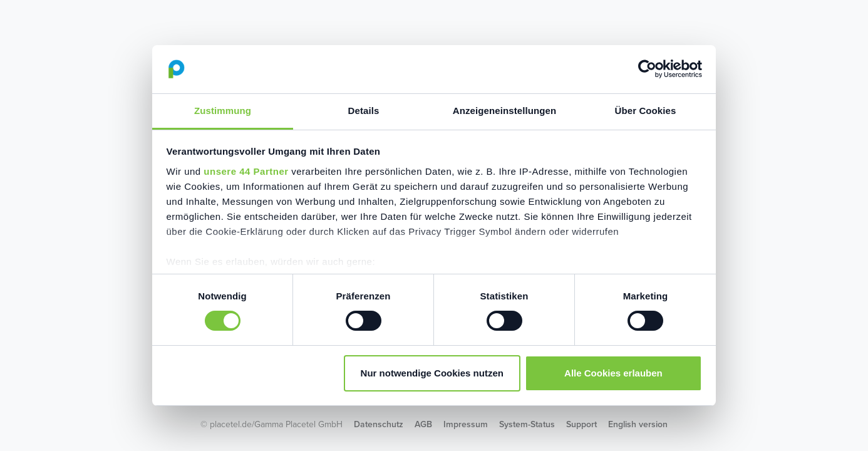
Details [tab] (364, 111)
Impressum (466, 424)
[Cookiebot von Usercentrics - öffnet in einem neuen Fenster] (647, 69)
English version (638, 424)
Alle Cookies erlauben (613, 373)
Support (581, 424)
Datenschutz (379, 424)
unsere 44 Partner (246, 171)
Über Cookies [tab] (646, 111)
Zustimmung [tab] (223, 111)
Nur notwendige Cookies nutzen (432, 373)
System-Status (527, 424)
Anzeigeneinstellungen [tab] (504, 111)
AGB (423, 424)
